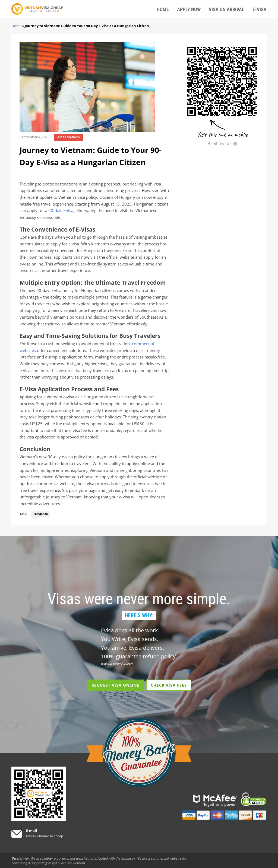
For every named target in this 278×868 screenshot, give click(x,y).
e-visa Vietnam (69, 137)
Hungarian (41, 514)
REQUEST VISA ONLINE (115, 685)
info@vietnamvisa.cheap (45, 836)
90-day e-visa (61, 211)
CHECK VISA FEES (169, 685)
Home (16, 26)
